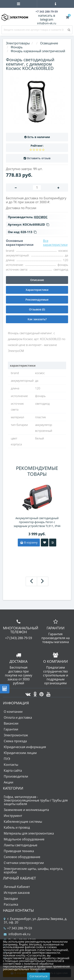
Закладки (11, 899)
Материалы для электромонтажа (29, 833)
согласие (31, 958)
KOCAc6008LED (36, 224)
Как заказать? (37, 319)
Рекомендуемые (37, 300)
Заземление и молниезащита (26, 810)
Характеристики (37, 290)
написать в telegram (47, 17)
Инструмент (13, 816)
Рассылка (11, 904)
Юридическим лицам (20, 753)
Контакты (11, 765)
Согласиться (38, 976)
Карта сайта (13, 770)
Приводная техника (19, 851)
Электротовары (18, 43)
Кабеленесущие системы (23, 822)
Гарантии (11, 729)
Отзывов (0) (37, 309)
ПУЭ (7, 759)
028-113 (29, 232)
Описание (37, 280)
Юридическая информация (25, 747)
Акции (8, 782)
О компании (13, 712)
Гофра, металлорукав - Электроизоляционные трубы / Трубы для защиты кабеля (36, 800)
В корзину (29, 542)
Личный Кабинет (17, 887)
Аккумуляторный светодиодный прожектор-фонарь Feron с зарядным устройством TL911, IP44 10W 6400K (37, 522)
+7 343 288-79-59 (18, 928)
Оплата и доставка (18, 717)
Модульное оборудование (24, 839)
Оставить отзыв (39, 158)
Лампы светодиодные (21, 845)
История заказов (17, 893)
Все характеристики (55, 243)
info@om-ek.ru (47, 23)
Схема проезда (15, 741)
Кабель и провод (17, 827)
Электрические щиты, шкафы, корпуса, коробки (33, 870)
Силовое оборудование (22, 857)
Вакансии (11, 723)
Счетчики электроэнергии (24, 863)
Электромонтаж (16, 735)
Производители (16, 776)
